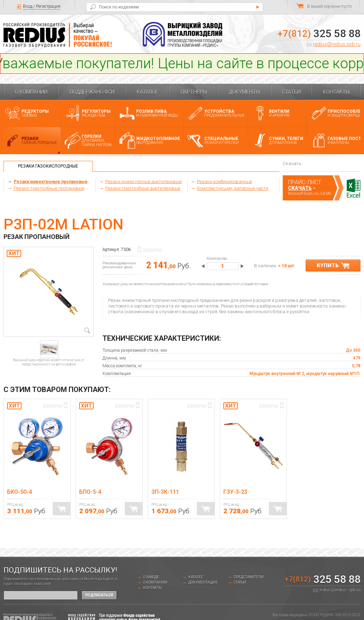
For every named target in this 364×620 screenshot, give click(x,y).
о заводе (151, 577)
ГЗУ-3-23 (235, 492)
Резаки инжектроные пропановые (51, 182)
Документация (203, 582)
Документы (244, 92)
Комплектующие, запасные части (233, 188)
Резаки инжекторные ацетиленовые (143, 182)
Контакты (336, 92)
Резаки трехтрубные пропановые (49, 188)
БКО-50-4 (19, 492)
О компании (31, 92)
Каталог (148, 92)
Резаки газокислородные (48, 166)
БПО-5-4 (90, 492)
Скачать (300, 188)
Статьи (291, 92)
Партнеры (194, 92)
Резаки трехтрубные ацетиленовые (143, 188)
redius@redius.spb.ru (337, 44)
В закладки (152, 249)
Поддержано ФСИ (92, 92)
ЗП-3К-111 (165, 492)
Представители (249, 577)
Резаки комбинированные (224, 182)
